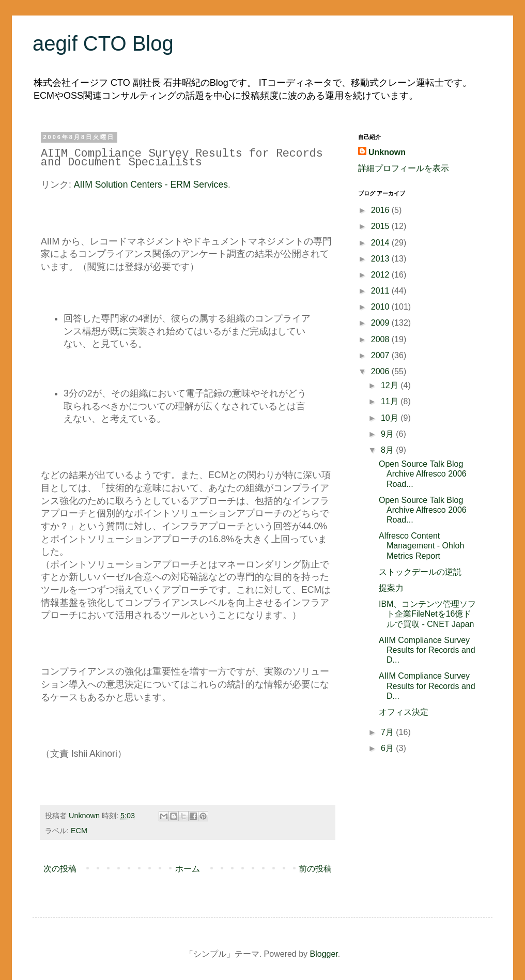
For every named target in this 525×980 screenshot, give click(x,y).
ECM (79, 831)
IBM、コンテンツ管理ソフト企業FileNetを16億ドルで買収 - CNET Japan (427, 614)
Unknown (387, 152)
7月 (388, 732)
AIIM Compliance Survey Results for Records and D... (427, 650)
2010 (381, 307)
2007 (381, 355)
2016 (381, 210)
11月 (391, 401)
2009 (381, 323)
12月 (391, 385)
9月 (388, 434)
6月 (388, 748)
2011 (381, 291)
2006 (381, 371)
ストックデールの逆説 (420, 572)
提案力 (391, 588)
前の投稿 (315, 869)
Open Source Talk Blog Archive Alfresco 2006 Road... (423, 474)
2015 (381, 226)
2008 (381, 339)
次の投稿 (60, 869)
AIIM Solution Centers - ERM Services (151, 185)
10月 (391, 418)
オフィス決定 (404, 712)
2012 (381, 275)
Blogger (324, 954)
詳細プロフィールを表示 (404, 168)
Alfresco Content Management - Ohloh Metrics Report (421, 546)
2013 (381, 259)
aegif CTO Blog (103, 43)
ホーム (188, 869)
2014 (381, 243)
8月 (388, 450)
